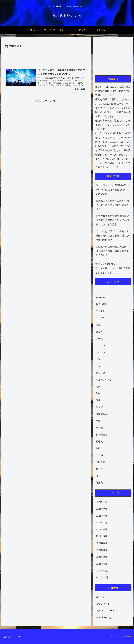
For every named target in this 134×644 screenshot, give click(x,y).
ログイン (100, 597)
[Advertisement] (46, 57)
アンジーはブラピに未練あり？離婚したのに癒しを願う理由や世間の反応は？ (112, 236)
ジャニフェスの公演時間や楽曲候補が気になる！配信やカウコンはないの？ (112, 190)
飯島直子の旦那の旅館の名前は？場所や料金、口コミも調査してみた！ (112, 251)
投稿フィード (103, 604)
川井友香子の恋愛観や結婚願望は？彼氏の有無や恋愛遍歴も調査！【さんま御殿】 (112, 220)
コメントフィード (105, 611)
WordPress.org (104, 617)
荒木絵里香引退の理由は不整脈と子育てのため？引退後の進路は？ (112, 205)
